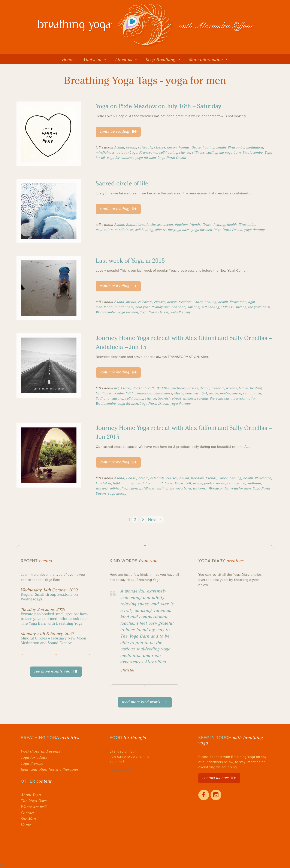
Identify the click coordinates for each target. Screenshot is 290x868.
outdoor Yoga (127, 152)
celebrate (145, 147)
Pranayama (149, 152)
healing (209, 147)
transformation (245, 398)
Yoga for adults (34, 757)
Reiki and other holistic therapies (50, 769)
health (221, 147)
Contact (27, 813)
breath (131, 147)
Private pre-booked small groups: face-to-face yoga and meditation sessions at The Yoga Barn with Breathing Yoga (55, 619)
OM (204, 393)
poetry (225, 393)
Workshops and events (40, 751)
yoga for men (146, 158)
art (116, 388)
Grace (196, 147)
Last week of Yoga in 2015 (130, 261)
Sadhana (179, 307)
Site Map (28, 819)
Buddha (163, 388)
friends (184, 147)
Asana (119, 147)
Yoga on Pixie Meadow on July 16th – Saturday (158, 106)
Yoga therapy (32, 763)
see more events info (52, 671)
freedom (181, 225)
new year (143, 307)
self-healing (168, 152)
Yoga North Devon (172, 158)
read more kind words (141, 702)
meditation (255, 147)
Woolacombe (253, 152)
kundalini (103, 483)
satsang (193, 307)
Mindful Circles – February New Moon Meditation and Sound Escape (53, 641)
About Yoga (31, 795)
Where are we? (34, 807)
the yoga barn (230, 152)
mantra (127, 483)
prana (236, 393)
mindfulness (105, 152)
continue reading (114, 131)
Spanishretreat (170, 398)
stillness (198, 152)
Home (26, 825)
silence (185, 152)
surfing (212, 152)
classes (160, 147)
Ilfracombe (236, 147)
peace (213, 393)
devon (172, 147)
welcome (200, 488)
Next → (155, 520)
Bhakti (131, 225)
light (252, 302)
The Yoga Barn (34, 801)
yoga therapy (254, 230)
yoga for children (120, 158)
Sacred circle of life (122, 183)
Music (179, 393)
